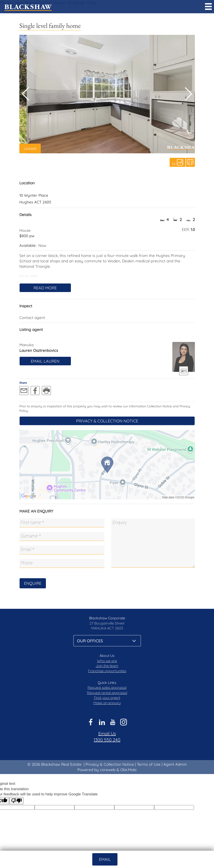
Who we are (107, 661)
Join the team (107, 666)
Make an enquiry (107, 703)
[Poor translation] (16, 801)
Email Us (107, 733)
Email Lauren (45, 361)
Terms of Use (149, 764)
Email (105, 859)
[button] (188, 94)
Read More (45, 288)
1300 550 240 (107, 740)
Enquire (33, 583)
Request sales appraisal (107, 687)
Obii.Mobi (128, 770)
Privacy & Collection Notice (107, 421)
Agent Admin (175, 764)
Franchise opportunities (107, 671)
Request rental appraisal (107, 693)
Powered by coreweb (96, 770)
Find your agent (107, 698)
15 (174, 164)
